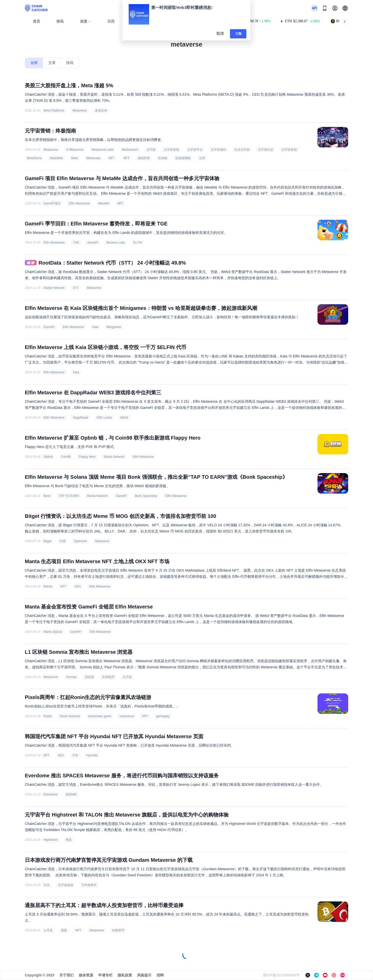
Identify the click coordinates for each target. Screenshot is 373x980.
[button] (345, 8)
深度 (86, 21)
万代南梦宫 (89, 885)
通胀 (64, 930)
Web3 (124, 418)
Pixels (48, 716)
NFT (112, 158)
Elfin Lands (104, 418)
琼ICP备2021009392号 (281, 975)
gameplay (163, 716)
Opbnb (48, 457)
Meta (75, 158)
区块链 (163, 158)
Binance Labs (116, 243)
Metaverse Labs (102, 150)
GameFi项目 (52, 203)
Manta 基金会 (53, 632)
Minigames (114, 327)
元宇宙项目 (218, 150)
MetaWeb (56, 158)
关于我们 (67, 975)
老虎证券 (101, 111)
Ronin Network (70, 716)
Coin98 (66, 457)
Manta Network (114, 457)
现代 (61, 755)
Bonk (47, 496)
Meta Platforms (54, 111)
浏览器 (89, 677)
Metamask (93, 158)
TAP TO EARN (69, 496)
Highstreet (51, 840)
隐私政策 (125, 975)
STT (76, 288)
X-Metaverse (75, 150)
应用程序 (108, 677)
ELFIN (138, 243)
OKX (78, 586)
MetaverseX (130, 150)
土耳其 (48, 930)
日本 (47, 885)
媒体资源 (86, 975)
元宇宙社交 (266, 150)
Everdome (51, 794)
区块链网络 (183, 158)
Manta (48, 586)
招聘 (160, 975)
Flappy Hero (87, 457)
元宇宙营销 (289, 150)
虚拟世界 (144, 158)
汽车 (75, 755)
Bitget (47, 541)
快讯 (60, 21)
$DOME (71, 794)
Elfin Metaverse (79, 203)
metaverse (127, 716)
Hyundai (92, 755)
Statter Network (54, 288)
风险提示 (144, 975)
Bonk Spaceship (146, 496)
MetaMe (104, 203)
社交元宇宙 (242, 150)
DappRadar (81, 418)
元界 (202, 158)
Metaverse (80, 111)
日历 (111, 21)
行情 (63, 541)
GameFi (93, 243)
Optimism (80, 541)
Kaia (95, 327)
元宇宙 (151, 150)
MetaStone (34, 158)
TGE (76, 243)
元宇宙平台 (195, 150)
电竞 (69, 840)
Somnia (71, 677)
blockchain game (100, 716)
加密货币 (118, 930)
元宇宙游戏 (171, 150)
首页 (37, 21)
